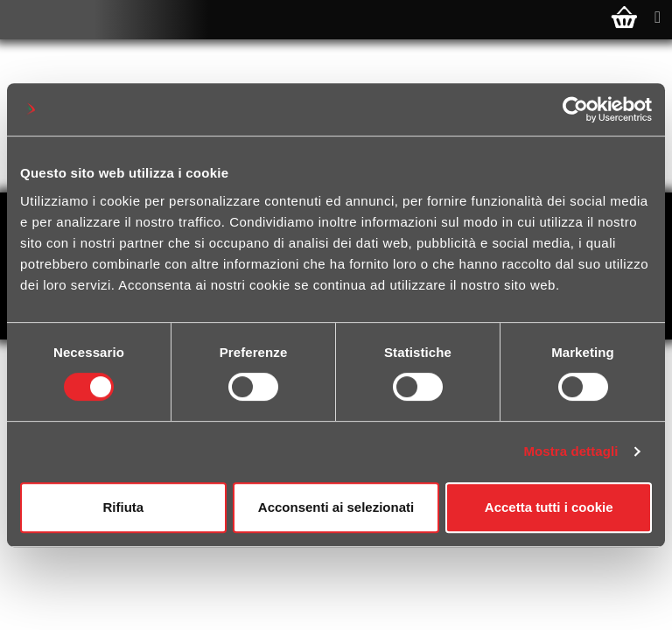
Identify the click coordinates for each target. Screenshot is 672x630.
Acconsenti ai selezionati (336, 507)
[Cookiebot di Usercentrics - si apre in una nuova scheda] (575, 109)
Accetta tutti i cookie (549, 507)
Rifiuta (123, 507)
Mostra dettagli (570, 451)
